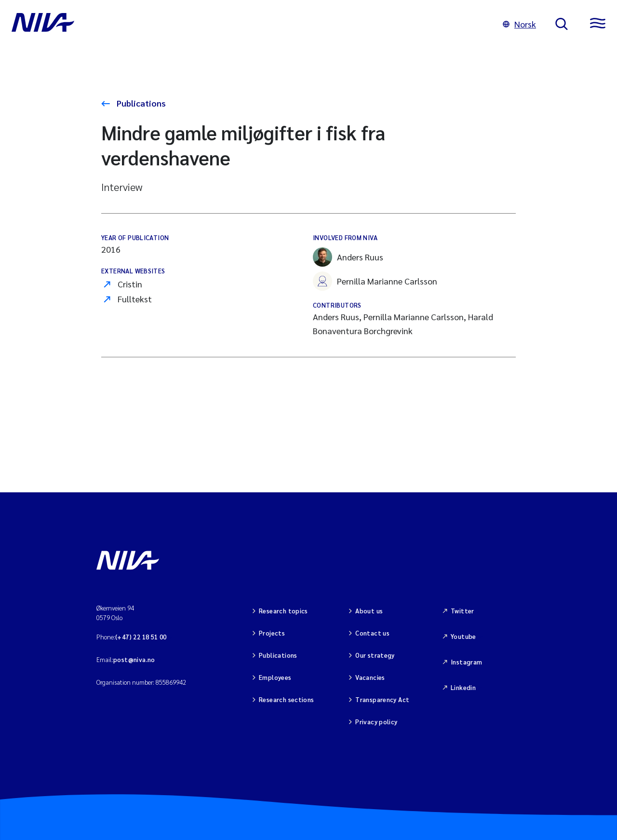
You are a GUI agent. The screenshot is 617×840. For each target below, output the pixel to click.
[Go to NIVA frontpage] (248, 24)
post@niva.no (134, 659)
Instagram (467, 662)
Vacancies (370, 677)
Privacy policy (376, 722)
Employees (275, 677)
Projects (272, 633)
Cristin (130, 284)
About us (369, 611)
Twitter (463, 611)
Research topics (283, 611)
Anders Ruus (348, 257)
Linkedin (463, 687)
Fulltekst (135, 299)
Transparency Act (382, 699)
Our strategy (375, 655)
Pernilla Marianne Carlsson (375, 281)
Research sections (287, 699)
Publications (140, 103)
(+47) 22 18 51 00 (141, 637)
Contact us (372, 633)
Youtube (463, 636)
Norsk (519, 24)
